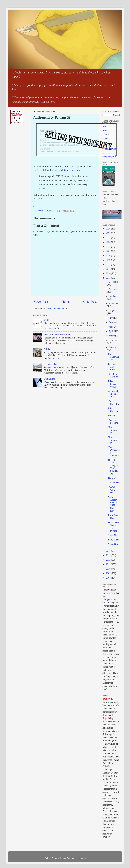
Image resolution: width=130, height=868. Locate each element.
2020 (109, 255)
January (112, 347)
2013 (109, 555)
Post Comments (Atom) (57, 309)
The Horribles (113, 403)
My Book (107, 135)
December (113, 282)
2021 (109, 251)
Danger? (112, 478)
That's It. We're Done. (112, 490)
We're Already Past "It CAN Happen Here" (113, 504)
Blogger (81, 858)
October (112, 296)
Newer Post (41, 302)
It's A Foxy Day (113, 517)
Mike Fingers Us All (113, 384)
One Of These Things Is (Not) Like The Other (113, 467)
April (111, 331)
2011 (109, 564)
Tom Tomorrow (113, 430)
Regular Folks (50, 364)
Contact (106, 139)
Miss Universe (113, 410)
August (112, 311)
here (104, 204)
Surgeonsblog (110, 599)
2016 (109, 273)
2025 (109, 233)
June (111, 322)
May (111, 327)
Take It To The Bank (114, 375)
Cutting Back (50, 379)
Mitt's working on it (71, 170)
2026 (109, 229)
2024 (109, 238)
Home (66, 302)
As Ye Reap (114, 483)
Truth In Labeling (113, 422)
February (113, 340)
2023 (109, 242)
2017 (109, 269)
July (111, 318)
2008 (109, 578)
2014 (109, 551)
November (113, 289)
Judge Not (113, 535)
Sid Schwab (111, 149)
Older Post (90, 302)
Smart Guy (113, 544)
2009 (109, 573)
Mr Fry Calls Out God (113, 357)
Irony (46, 320)
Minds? (112, 416)
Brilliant (48, 349)
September (114, 303)
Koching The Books (112, 367)
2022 (109, 247)
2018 (109, 265)
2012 (109, 560)
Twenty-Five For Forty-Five (57, 335)
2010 (109, 569)
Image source (37, 206)
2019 (109, 260)
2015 (109, 278)
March (112, 336)
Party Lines (113, 540)
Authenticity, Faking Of (114, 394)
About (105, 131)
